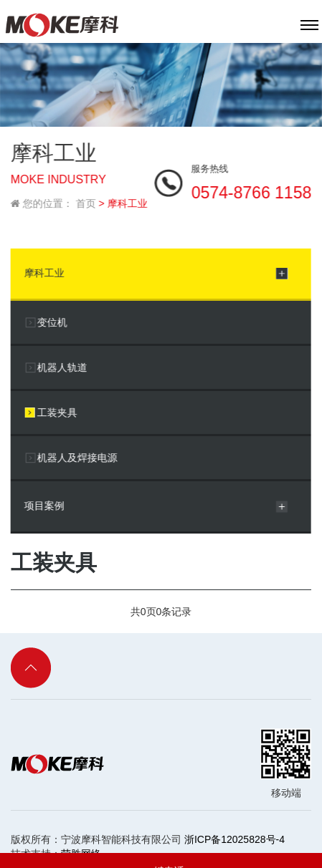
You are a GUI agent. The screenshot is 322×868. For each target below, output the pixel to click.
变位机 (52, 320)
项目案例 (44, 503)
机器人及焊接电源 (77, 455)
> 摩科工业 (123, 201)
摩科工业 (44, 271)
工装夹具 (57, 410)
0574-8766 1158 (252, 191)
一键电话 (161, 850)
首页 (85, 201)
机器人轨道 (62, 365)
